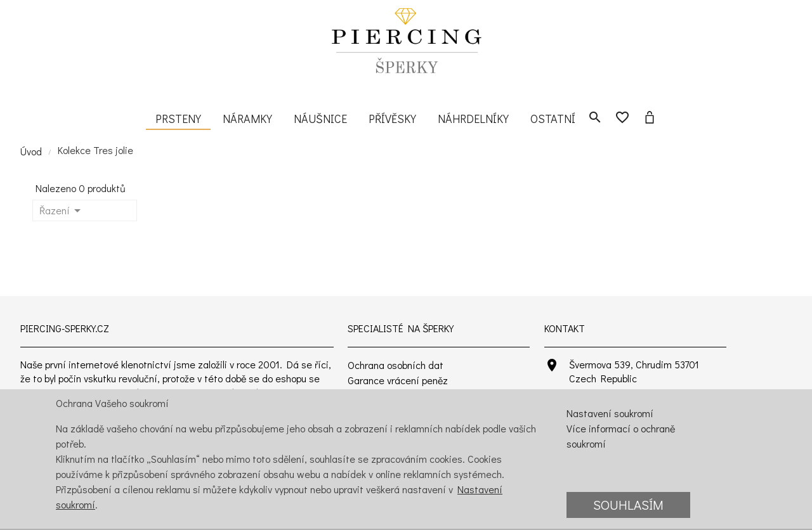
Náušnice (320, 119)
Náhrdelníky (473, 119)
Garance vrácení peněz (398, 380)
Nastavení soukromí (610, 413)
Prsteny (178, 119)
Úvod (31, 151)
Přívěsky (392, 119)
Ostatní (553, 119)
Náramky (247, 119)
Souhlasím (628, 505)
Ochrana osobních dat (396, 365)
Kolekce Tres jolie (95, 150)
